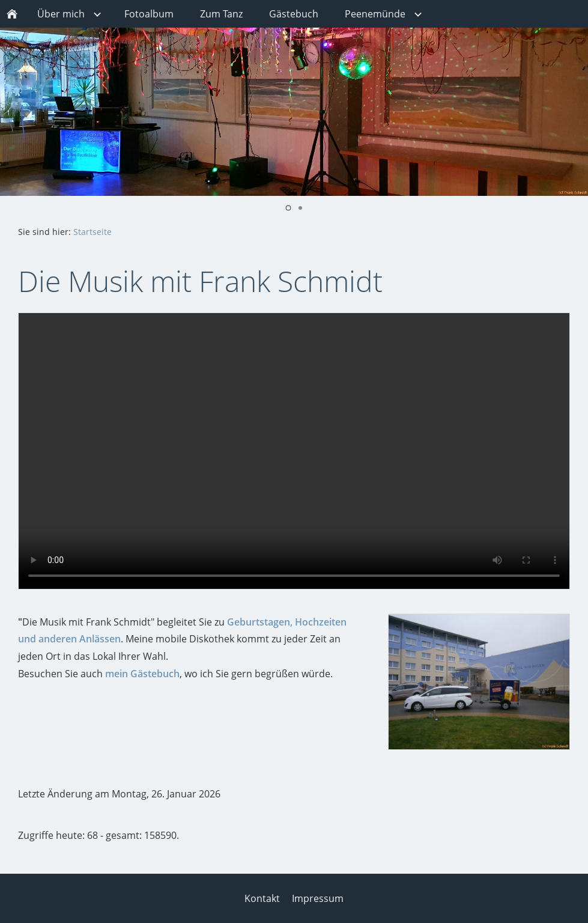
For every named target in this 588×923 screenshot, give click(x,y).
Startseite (92, 232)
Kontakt (262, 898)
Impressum (318, 898)
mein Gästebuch (142, 674)
